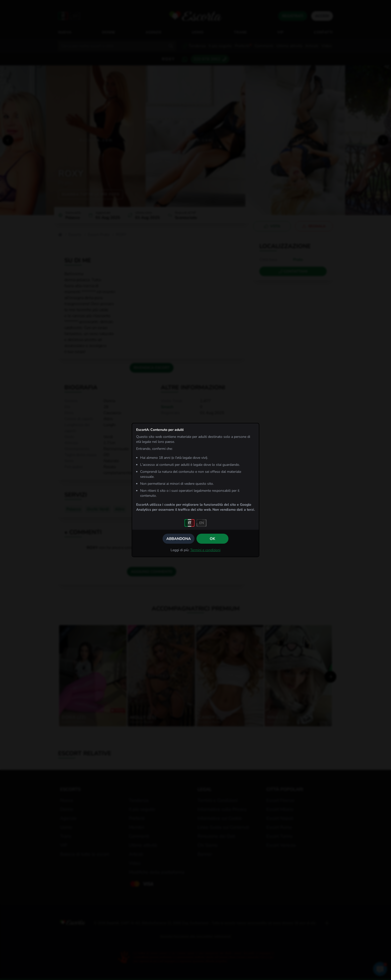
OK (212, 539)
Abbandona (179, 539)
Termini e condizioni (205, 550)
